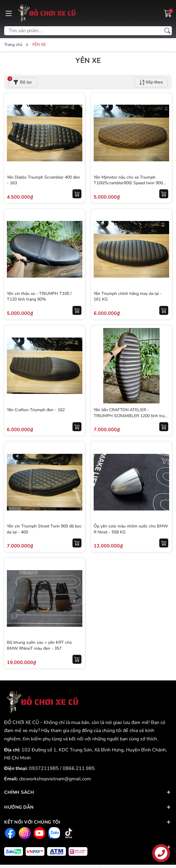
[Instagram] (24, 833)
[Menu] (9, 13)
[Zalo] (53, 833)
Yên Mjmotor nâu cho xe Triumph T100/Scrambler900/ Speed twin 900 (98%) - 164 (129, 183)
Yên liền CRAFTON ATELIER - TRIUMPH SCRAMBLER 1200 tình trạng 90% (126, 415)
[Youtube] (39, 833)
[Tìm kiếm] (167, 31)
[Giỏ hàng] (168, 13)
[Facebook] (9, 833)
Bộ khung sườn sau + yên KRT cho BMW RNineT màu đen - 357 (40, 645)
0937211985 (44, 768)
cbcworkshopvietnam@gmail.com (55, 779)
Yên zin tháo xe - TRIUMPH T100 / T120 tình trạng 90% (40, 296)
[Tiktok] (68, 833)
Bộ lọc (20, 81)
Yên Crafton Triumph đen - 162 (36, 410)
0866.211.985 (79, 768)
